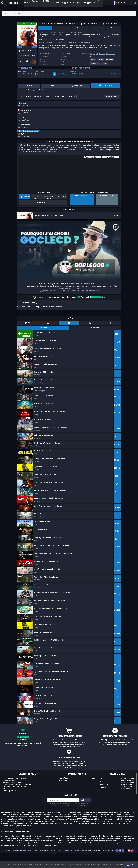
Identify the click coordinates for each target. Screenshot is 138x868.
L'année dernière (37, 212)
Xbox (62, 65)
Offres (22, 102)
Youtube (92, 793)
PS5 (97, 54)
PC (91, 54)
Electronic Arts (65, 62)
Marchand (25, 108)
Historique (32, 102)
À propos (62, 28)
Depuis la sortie (25, 212)
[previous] (20, 47)
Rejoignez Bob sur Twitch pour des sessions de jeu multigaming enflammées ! (69, 306)
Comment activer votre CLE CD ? (14, 802)
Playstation (104, 799)
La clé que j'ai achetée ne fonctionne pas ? (18, 799)
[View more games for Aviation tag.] (104, 64)
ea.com (63, 57)
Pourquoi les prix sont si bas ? (13, 797)
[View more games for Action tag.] (93, 61)
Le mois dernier (61, 212)
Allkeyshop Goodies (128, 804)
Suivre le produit (43, 217)
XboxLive (81, 28)
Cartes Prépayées (128, 795)
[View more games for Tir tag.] (99, 64)
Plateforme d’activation (64, 108)
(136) (92, 312)
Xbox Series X (110, 54)
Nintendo (103, 803)
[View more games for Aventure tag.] (101, 61)
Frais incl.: (111, 108)
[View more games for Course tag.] (94, 64)
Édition (47, 108)
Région (37, 108)
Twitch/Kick (63, 793)
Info (45, 28)
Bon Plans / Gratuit (128, 797)
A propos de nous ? (9, 795)
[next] (35, 47)
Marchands (63, 795)
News (98, 28)
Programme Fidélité (128, 793)
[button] (46, 74)
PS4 (94, 54)
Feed (113, 28)
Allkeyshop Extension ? (11, 806)
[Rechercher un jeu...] (69, 13)
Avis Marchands (127, 799)
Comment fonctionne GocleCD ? (14, 793)
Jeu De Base (44, 102)
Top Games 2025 (127, 802)
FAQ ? (5, 804)
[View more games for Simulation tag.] (109, 61)
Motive (63, 59)
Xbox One (102, 54)
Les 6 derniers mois (49, 212)
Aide (130, 864)
